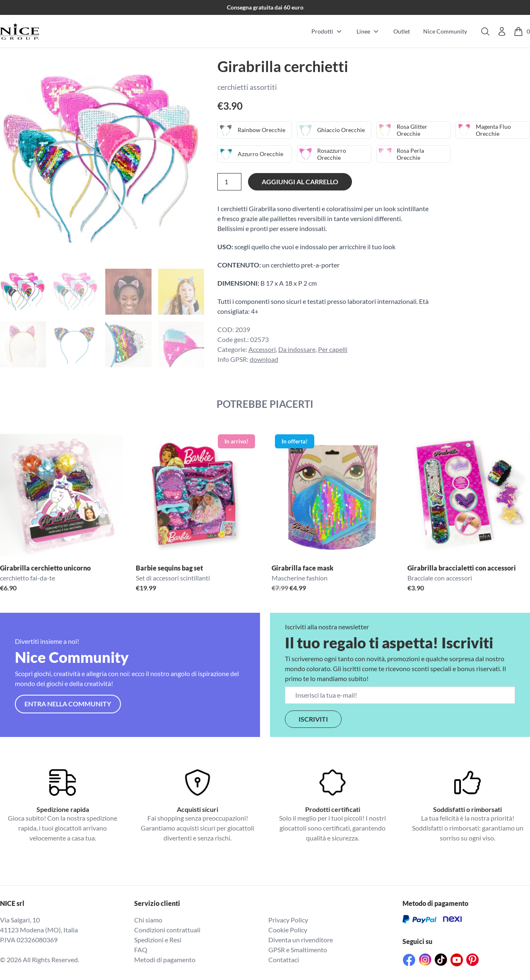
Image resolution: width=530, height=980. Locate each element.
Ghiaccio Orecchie (341, 130)
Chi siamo (148, 920)
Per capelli (333, 349)
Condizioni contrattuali (167, 930)
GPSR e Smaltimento (298, 950)
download (264, 359)
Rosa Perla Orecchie (411, 154)
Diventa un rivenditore (301, 940)
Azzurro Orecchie (260, 154)
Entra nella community (68, 704)
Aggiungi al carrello (300, 182)
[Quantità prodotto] (229, 182)
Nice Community (445, 31)
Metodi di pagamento (165, 960)
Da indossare (297, 349)
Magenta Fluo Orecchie (494, 130)
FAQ (141, 950)
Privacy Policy (288, 920)
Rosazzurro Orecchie (332, 154)
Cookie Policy (288, 930)
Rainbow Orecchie (261, 130)
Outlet (402, 31)
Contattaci (284, 960)
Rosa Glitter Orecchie (412, 130)
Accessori (262, 349)
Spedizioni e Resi (158, 940)
